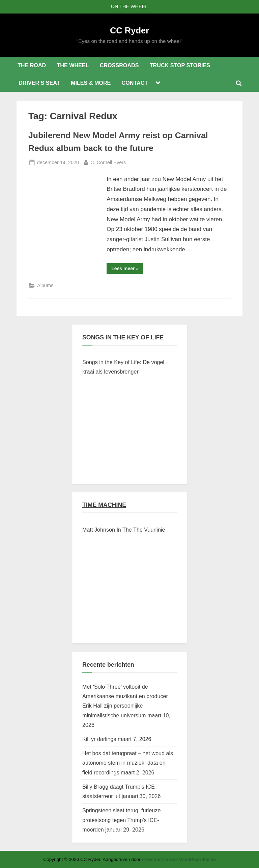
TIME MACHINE (104, 505)
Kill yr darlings (99, 739)
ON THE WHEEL (129, 6)
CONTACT (135, 83)
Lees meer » (127, 270)
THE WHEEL (73, 65)
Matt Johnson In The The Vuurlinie (124, 530)
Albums (45, 285)
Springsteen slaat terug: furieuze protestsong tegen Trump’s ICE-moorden (121, 820)
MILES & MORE (91, 83)
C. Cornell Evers (108, 162)
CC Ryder (129, 30)
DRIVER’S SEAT (39, 83)
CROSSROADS (119, 65)
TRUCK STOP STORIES (180, 65)
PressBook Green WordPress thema (179, 859)
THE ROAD (32, 65)
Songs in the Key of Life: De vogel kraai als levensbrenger (123, 367)
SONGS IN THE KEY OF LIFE (123, 337)
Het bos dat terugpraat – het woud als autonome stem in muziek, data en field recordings (128, 763)
